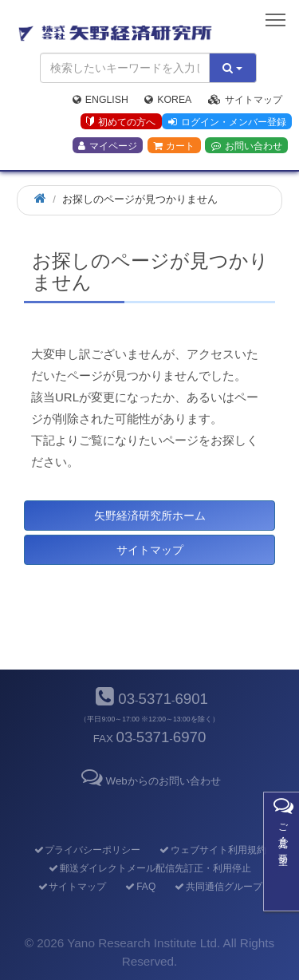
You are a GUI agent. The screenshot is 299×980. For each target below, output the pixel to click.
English (100, 100)
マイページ (108, 146)
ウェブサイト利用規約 (212, 850)
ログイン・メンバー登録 (227, 122)
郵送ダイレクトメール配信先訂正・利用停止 (149, 868)
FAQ (140, 887)
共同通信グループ (218, 887)
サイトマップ (245, 100)
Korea (168, 100)
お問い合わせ (247, 146)
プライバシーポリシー (87, 850)
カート (174, 146)
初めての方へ (121, 122)
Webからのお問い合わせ (149, 781)
